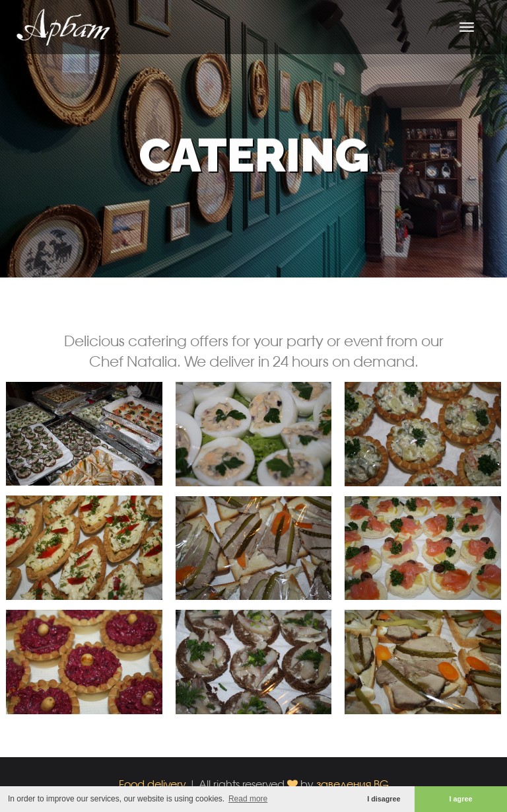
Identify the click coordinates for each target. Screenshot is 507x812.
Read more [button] (248, 799)
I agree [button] (461, 799)
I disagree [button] (384, 799)
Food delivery (152, 784)
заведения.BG (353, 784)
